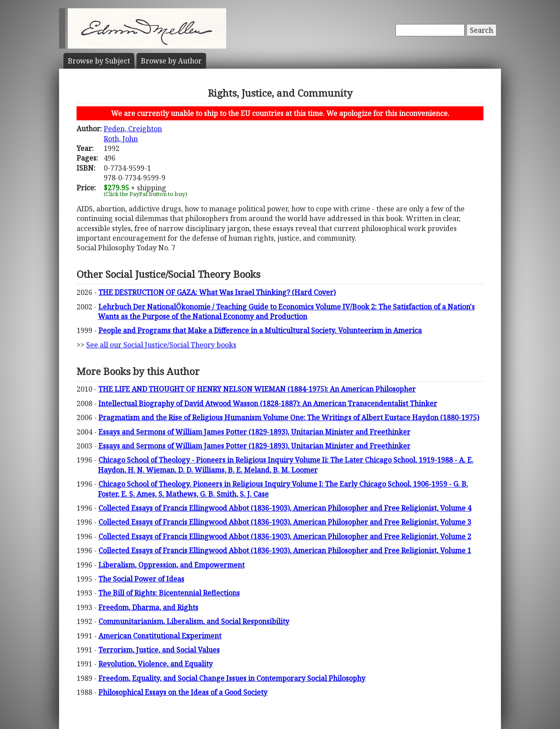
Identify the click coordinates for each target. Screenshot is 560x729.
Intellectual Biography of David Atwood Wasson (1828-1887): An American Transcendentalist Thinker (268, 403)
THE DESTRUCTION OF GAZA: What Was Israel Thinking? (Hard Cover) (217, 292)
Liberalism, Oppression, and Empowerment (171, 565)
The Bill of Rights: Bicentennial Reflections (169, 593)
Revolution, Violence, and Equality (156, 664)
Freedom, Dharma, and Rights (148, 607)
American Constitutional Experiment (160, 636)
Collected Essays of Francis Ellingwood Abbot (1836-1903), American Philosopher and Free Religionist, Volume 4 (285, 508)
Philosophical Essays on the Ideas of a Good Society (183, 692)
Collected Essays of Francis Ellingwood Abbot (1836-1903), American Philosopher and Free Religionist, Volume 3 (285, 522)
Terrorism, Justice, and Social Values (159, 650)
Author (171, 61)
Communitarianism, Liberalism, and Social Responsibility (194, 621)
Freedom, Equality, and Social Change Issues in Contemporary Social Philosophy (232, 678)
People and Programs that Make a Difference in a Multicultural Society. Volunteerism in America (260, 330)
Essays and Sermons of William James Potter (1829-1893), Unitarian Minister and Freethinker (254, 432)
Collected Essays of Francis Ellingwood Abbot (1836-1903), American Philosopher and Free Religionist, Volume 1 (285, 550)
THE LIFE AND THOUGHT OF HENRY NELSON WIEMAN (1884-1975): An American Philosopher (257, 389)
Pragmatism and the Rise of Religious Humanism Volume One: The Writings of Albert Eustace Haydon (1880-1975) (289, 417)
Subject (99, 61)
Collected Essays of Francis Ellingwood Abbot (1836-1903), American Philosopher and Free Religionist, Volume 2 (285, 536)
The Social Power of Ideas (141, 579)
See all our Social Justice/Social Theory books (161, 345)
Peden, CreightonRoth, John (133, 133)
